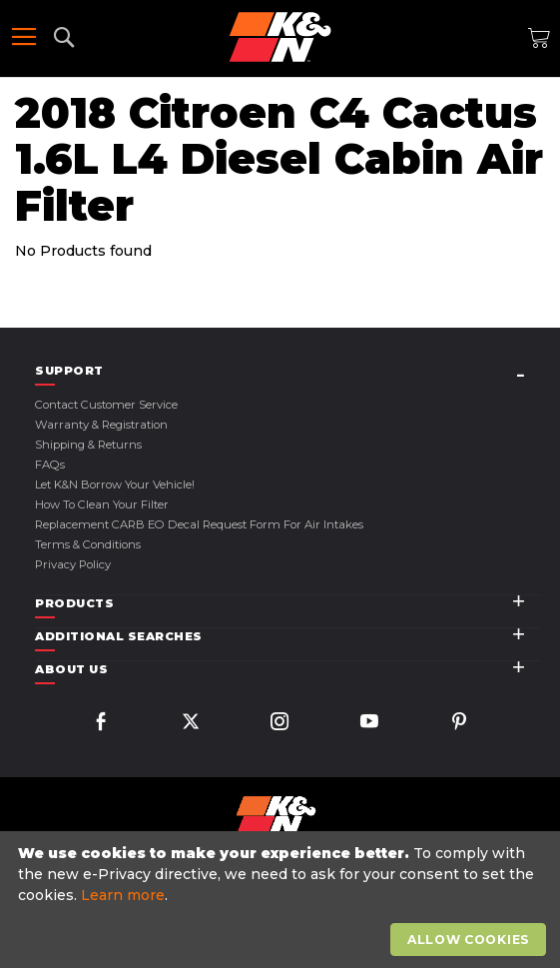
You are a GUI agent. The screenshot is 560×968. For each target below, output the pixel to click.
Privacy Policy (73, 564)
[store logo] (280, 37)
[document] (282, 900)
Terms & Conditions (88, 544)
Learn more (123, 895)
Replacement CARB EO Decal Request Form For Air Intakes (199, 524)
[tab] (287, 371)
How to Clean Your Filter (102, 504)
